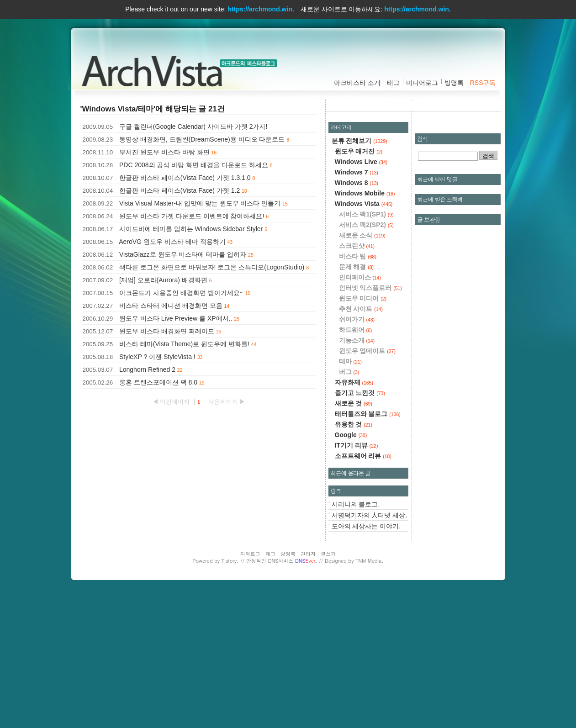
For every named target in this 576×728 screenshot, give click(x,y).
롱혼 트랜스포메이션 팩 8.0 (158, 382)
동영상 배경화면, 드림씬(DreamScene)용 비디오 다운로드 (202, 139)
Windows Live (361, 296)
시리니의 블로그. (356, 638)
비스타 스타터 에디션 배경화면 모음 (171, 306)
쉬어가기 (357, 454)
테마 (351, 496)
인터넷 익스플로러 (370, 422)
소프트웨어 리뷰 (363, 590)
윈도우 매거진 (359, 285)
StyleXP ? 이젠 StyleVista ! (157, 357)
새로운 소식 (362, 369)
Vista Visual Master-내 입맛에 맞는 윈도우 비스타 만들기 (200, 203)
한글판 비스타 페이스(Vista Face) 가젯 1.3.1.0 (185, 178)
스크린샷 (357, 380)
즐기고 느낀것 (360, 527)
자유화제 (354, 517)
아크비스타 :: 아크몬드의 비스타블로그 (156, 69)
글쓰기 (328, 688)
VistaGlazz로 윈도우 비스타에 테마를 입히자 (183, 254)
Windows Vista (364, 338)
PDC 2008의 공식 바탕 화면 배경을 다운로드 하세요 (194, 165)
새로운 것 (354, 538)
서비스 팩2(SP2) (366, 359)
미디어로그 (422, 83)
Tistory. (230, 695)
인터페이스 (360, 411)
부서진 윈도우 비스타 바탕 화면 (164, 152)
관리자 (308, 688)
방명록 (454, 83)
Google (351, 569)
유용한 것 (354, 559)
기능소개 (357, 475)
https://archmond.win (260, 9)
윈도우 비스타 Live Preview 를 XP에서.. (176, 318)
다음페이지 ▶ (227, 402)
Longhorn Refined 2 (147, 369)
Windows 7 (357, 306)
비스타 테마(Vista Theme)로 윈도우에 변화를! (184, 344)
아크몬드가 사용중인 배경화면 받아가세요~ (181, 293)
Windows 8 (357, 317)
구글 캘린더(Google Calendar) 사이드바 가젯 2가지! (193, 127)
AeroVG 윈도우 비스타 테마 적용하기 (172, 242)
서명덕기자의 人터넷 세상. (370, 649)
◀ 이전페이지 (172, 402)
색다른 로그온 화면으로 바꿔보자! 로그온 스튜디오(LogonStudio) (212, 267)
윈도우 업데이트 (367, 485)
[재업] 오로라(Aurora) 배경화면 (163, 280)
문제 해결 (357, 401)
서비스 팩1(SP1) (366, 348)
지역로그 (250, 688)
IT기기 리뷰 (357, 580)
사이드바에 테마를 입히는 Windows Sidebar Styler (191, 229)
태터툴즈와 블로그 (368, 548)
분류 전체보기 (359, 275)
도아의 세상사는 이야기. (366, 660)
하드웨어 (356, 464)
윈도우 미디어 (363, 433)
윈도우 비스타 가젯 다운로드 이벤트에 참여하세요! (192, 216)
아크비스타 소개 (357, 83)
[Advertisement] (415, 171)
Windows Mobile (365, 327)
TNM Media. (369, 695)
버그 (349, 506)
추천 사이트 (361, 443)
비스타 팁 (358, 390)
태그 (393, 83)
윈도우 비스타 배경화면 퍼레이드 (167, 331)
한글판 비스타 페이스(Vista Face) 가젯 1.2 (180, 190)
